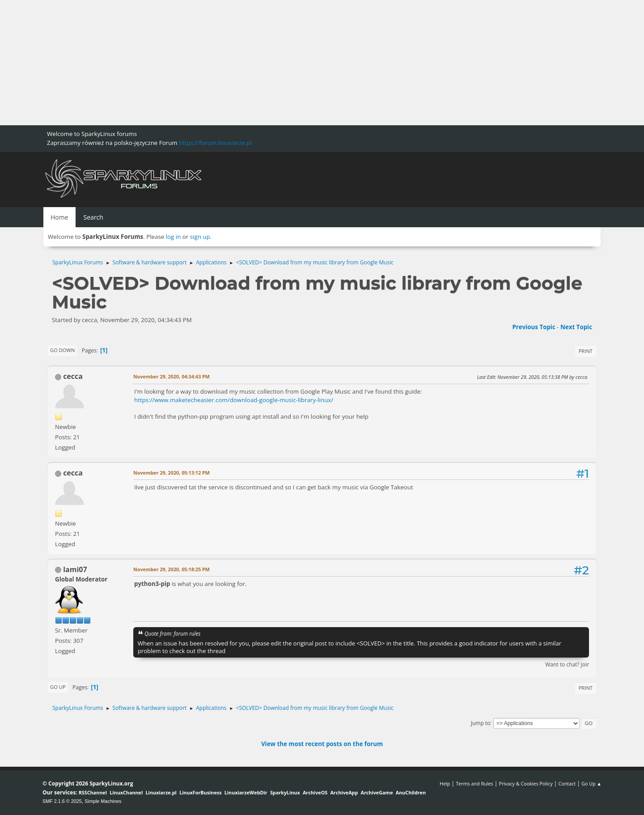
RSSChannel (93, 792)
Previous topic (534, 327)
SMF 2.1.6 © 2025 (62, 801)
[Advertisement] (268, 63)
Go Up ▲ (591, 783)
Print (586, 351)
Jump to (481, 723)
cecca (73, 376)
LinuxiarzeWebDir (246, 792)
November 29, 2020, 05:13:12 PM (172, 473)
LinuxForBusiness (200, 792)
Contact (567, 783)
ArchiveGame (377, 792)
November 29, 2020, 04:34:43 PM (172, 376)
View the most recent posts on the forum (322, 744)
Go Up (58, 687)
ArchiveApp (344, 792)
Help (445, 783)
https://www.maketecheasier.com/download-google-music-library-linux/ (234, 400)
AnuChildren (411, 792)
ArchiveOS (315, 792)
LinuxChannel (126, 792)
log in (174, 237)
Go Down (62, 350)
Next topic (576, 327)
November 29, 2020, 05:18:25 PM (172, 569)
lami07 (75, 569)
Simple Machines (103, 801)
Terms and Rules (475, 783)
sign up (200, 237)
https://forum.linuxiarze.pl (215, 143)
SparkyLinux (285, 792)
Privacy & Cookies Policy (525, 783)
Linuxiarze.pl (161, 792)
